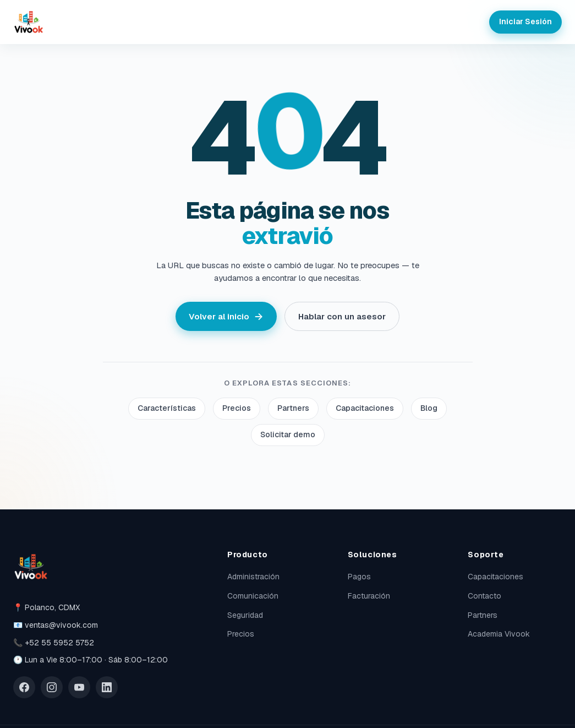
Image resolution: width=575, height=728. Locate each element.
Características (167, 408)
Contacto (484, 596)
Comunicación (253, 596)
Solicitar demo (288, 434)
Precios (237, 408)
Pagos (359, 577)
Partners (293, 408)
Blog (429, 408)
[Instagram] (52, 687)
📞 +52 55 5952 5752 (54, 643)
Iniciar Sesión (525, 21)
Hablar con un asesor (342, 316)
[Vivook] (29, 22)
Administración (253, 577)
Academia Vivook (499, 634)
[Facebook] (24, 687)
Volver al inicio (226, 316)
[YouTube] (79, 687)
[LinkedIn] (107, 687)
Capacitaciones (365, 408)
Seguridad (245, 615)
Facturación (369, 596)
